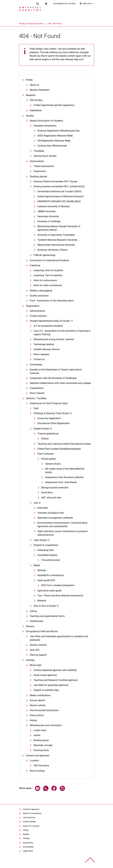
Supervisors (40, 171)
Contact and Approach (38, 756)
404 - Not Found (66, 24)
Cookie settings (29, 822)
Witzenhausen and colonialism (46, 725)
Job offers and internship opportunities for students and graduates (59, 638)
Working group (41, 740)
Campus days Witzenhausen (52, 146)
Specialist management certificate (55, 518)
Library (33, 611)
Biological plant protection (55, 488)
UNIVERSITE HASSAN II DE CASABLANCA (59, 201)
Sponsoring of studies (45, 156)
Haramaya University (48, 216)
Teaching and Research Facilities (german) (56, 680)
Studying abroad (38, 176)
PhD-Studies (36, 100)
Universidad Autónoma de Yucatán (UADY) (60, 191)
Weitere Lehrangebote (41, 291)
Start (36, 408)
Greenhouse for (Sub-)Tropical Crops (49, 403)
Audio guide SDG (46, 580)
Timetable (39, 151)
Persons (30, 626)
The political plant (51, 560)
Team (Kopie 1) (42, 540)
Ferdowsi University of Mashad (53, 206)
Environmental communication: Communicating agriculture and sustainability (62, 525)
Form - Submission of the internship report (52, 301)
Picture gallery (49, 459)
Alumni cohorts (38, 705)
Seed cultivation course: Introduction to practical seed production (62, 533)
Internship (43, 508)
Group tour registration (49, 418)
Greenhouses (37, 621)
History (45, 439)
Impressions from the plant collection (64, 477)
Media (37, 565)
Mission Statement (40, 90)
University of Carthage (49, 221)
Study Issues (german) (45, 675)
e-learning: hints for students (48, 270)
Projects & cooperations (46, 545)
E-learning (35, 265)
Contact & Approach (31, 809)
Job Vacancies (29, 817)
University (23, 24)
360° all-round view (51, 498)
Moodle (26, 834)
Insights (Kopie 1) (43, 429)
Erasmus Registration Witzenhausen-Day (59, 131)
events (37, 735)
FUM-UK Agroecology (45, 255)
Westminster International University (56, 245)
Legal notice (28, 851)
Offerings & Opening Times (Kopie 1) (53, 413)
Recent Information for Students (46, 121)
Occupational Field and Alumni (42, 631)
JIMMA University (47, 211)
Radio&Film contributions (51, 575)
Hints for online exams (45, 280)
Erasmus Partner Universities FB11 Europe (55, 181)
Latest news (40, 730)
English (87, 3)
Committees (36, 365)
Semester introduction (45, 126)
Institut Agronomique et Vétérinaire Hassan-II (61, 196)
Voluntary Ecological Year (51, 513)
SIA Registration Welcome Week (54, 141)
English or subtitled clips (46, 690)
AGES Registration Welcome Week (55, 136)
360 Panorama (41, 765)
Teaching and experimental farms (47, 616)
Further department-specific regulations (54, 105)
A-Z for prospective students (48, 326)
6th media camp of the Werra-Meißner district (65, 471)
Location (34, 761)
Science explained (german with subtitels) (55, 670)
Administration (37, 311)
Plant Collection (46, 454)
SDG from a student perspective (58, 585)
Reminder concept (43, 745)
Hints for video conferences (48, 285)
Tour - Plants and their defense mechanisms (60, 596)
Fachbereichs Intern (64, 4)
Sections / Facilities (36, 398)
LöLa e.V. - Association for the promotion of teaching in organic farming (62, 333)
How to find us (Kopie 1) (46, 606)
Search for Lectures (31, 826)
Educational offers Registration (54, 423)
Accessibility (28, 847)
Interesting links (46, 550)
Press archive (37, 715)
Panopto (26, 838)
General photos (53, 464)
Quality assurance (39, 296)
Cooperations (37, 388)
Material (42, 601)
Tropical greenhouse (48, 434)
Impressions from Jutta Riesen (61, 482)
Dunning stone (41, 750)
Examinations (37, 161)
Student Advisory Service (46, 349)
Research (31, 95)
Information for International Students (49, 260)
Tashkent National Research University (57, 240)
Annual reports (37, 700)
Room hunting (37, 771)
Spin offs (35, 650)
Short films (47, 493)
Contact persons (38, 316)
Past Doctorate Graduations (44, 710)
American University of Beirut (52, 250)
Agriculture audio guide (49, 591)
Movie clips (36, 665)
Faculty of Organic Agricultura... (43, 24)
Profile (29, 80)
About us (34, 85)
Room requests (41, 354)
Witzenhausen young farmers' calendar (54, 339)
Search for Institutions (32, 813)
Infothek (30, 660)
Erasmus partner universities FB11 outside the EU (59, 186)
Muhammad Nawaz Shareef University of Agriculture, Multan (59, 228)
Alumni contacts (38, 645)
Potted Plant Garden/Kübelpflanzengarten (59, 449)
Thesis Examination (44, 166)
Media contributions (40, 695)
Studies (30, 116)
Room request (37, 393)
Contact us (39, 359)
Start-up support (38, 655)
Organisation (33, 306)
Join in (37, 503)
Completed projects (47, 555)
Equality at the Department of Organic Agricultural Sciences (56, 371)
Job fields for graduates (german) (51, 685)
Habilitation (36, 110)
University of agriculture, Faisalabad (56, 235)
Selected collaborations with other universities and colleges (60, 383)
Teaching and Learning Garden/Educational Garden (64, 444)
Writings (42, 570)
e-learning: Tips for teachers (48, 275)
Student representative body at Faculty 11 (51, 321)
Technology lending (44, 344)
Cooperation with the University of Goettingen (53, 378)
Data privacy (28, 843)
